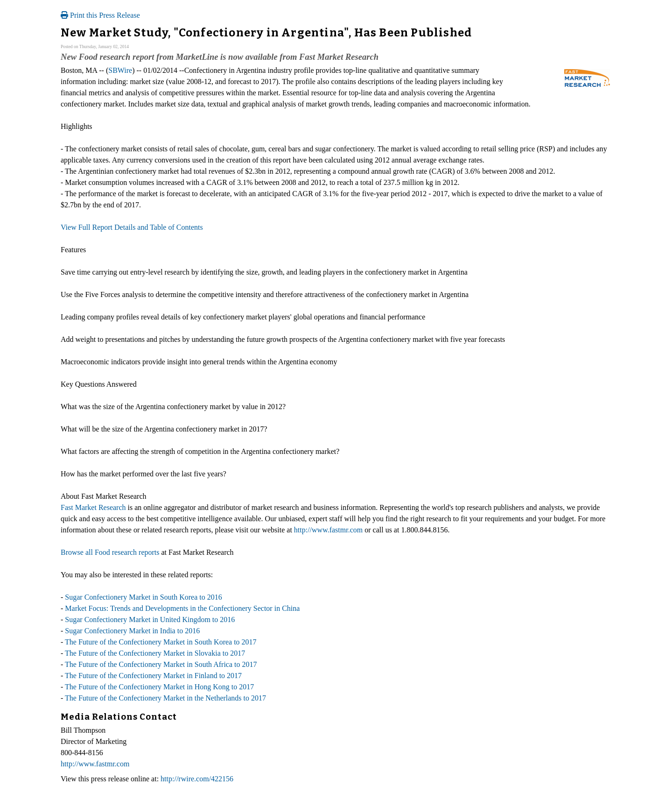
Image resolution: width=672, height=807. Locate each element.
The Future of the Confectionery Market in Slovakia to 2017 (155, 653)
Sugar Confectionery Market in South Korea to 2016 (143, 597)
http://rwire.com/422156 (197, 779)
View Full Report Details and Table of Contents (132, 227)
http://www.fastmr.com (328, 530)
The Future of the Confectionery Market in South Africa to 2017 (161, 664)
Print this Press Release (100, 15)
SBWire (120, 70)
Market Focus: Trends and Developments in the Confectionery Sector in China (182, 608)
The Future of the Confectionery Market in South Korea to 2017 (161, 642)
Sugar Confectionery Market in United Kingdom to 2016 (150, 619)
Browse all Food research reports (110, 552)
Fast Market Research (93, 507)
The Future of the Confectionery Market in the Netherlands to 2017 (165, 698)
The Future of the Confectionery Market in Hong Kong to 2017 (159, 687)
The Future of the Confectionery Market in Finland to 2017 (153, 676)
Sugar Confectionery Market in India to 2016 (132, 631)
